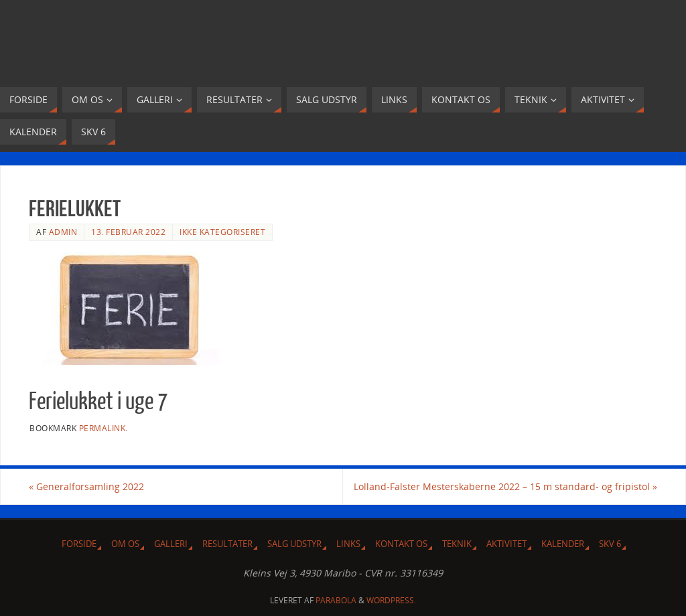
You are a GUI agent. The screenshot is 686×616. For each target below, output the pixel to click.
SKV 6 (610, 544)
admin (63, 232)
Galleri (171, 544)
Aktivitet (506, 544)
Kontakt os (401, 544)
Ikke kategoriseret (222, 232)
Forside (79, 544)
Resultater (227, 544)
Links (348, 544)
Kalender (563, 544)
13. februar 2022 (128, 232)
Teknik (457, 544)
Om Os (125, 544)
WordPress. (391, 600)
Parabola (336, 600)
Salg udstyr (294, 544)
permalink (102, 428)
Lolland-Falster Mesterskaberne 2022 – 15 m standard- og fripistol (505, 486)
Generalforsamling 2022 (86, 486)
